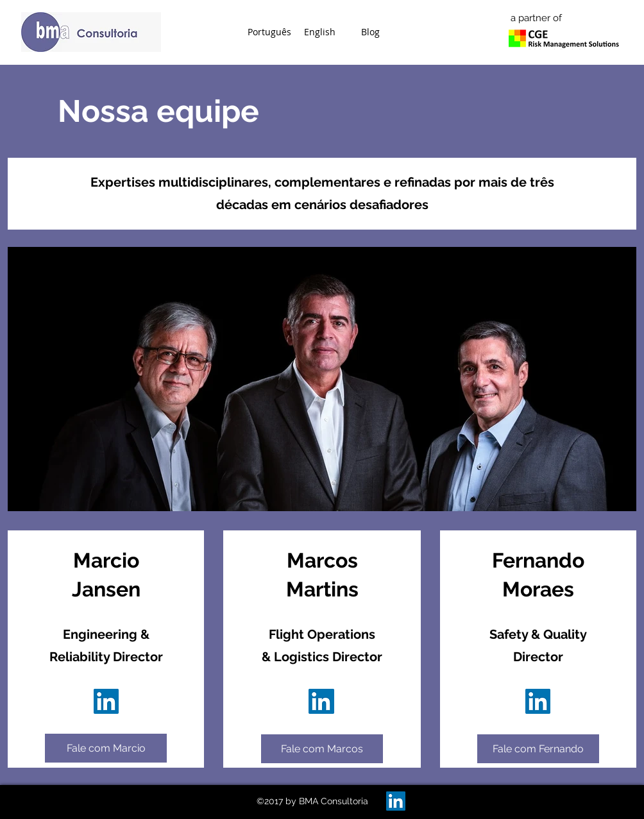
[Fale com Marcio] (106, 748)
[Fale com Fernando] (538, 749)
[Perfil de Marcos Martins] (106, 701)
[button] (269, 32)
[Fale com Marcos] (322, 749)
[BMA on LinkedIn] (396, 801)
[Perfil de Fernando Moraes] (538, 701)
